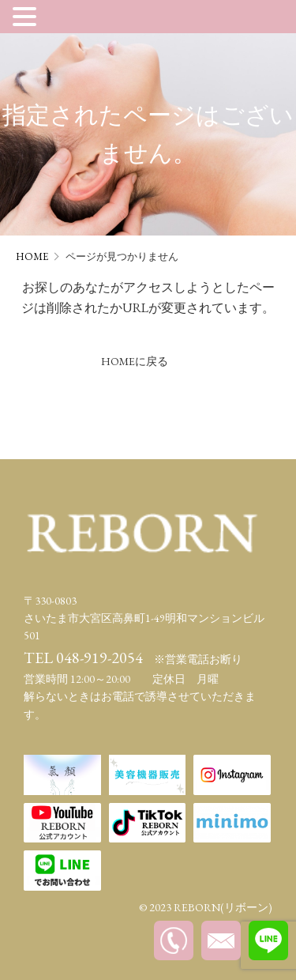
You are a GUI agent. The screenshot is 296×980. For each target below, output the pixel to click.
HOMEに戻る (135, 361)
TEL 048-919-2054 (83, 658)
